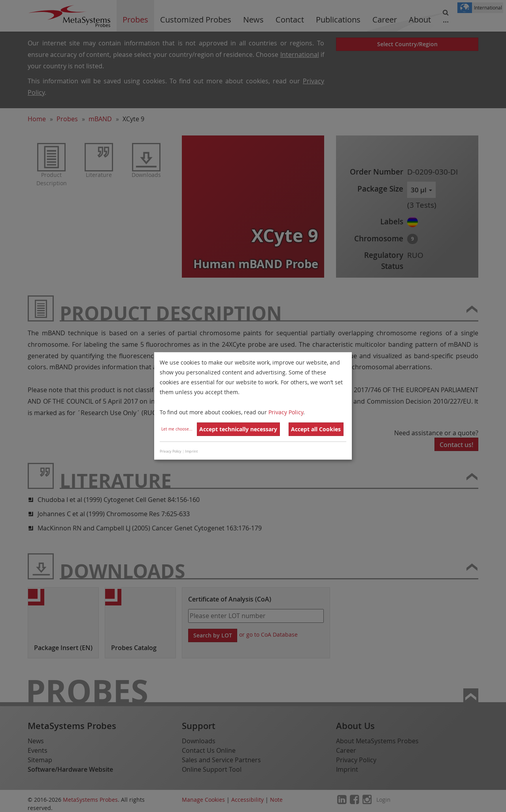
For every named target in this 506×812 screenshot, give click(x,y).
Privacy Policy (286, 412)
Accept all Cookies (316, 429)
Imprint (191, 451)
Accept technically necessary (238, 429)
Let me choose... (177, 429)
